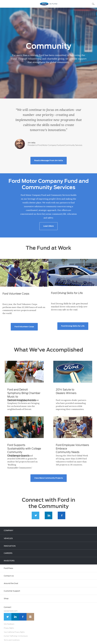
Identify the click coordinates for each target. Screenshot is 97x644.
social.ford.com (11, 611)
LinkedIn (48, 516)
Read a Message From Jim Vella (49, 161)
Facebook (62, 516)
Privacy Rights (9, 628)
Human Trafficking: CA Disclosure (16, 636)
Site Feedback (9, 624)
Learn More (48, 226)
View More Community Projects (49, 478)
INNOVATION (10, 546)
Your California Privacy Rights (14, 632)
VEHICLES (8, 538)
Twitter (35, 516)
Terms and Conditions (12, 640)
